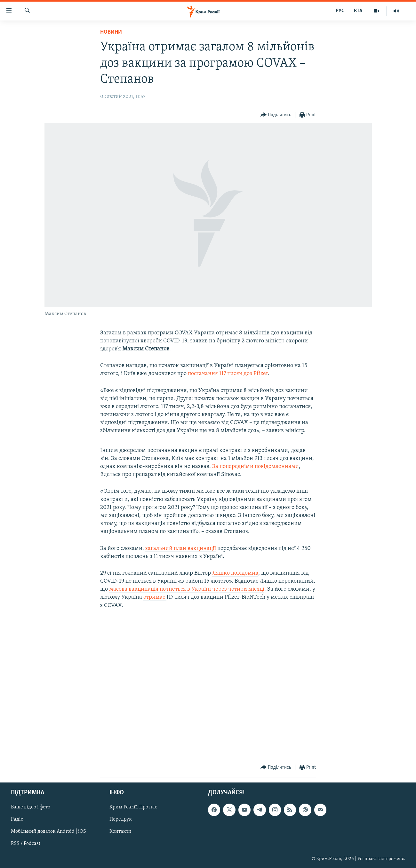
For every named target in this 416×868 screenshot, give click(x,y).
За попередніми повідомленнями (256, 467)
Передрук (121, 819)
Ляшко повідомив (235, 573)
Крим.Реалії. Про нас (133, 807)
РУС (340, 11)
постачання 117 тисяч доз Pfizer (228, 374)
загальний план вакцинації (181, 549)
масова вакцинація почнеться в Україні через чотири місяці (187, 589)
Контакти (120, 832)
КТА (358, 11)
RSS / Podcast (26, 844)
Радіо (17, 819)
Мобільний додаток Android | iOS (48, 832)
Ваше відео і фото (31, 807)
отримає (155, 597)
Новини (111, 32)
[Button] (276, 115)
